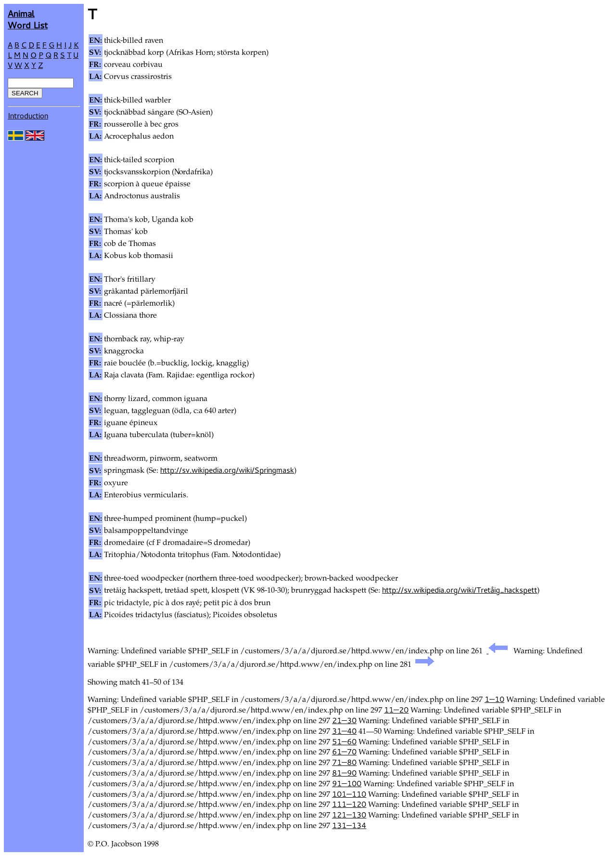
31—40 (344, 731)
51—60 (344, 741)
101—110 (349, 794)
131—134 (349, 825)
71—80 (344, 762)
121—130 (349, 815)
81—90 (344, 773)
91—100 (347, 783)
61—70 (344, 752)
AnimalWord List (28, 19)
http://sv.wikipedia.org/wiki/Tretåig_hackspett (460, 590)
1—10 (494, 699)
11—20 (396, 710)
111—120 (349, 804)
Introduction (28, 116)
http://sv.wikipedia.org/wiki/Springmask (227, 470)
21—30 (344, 720)
